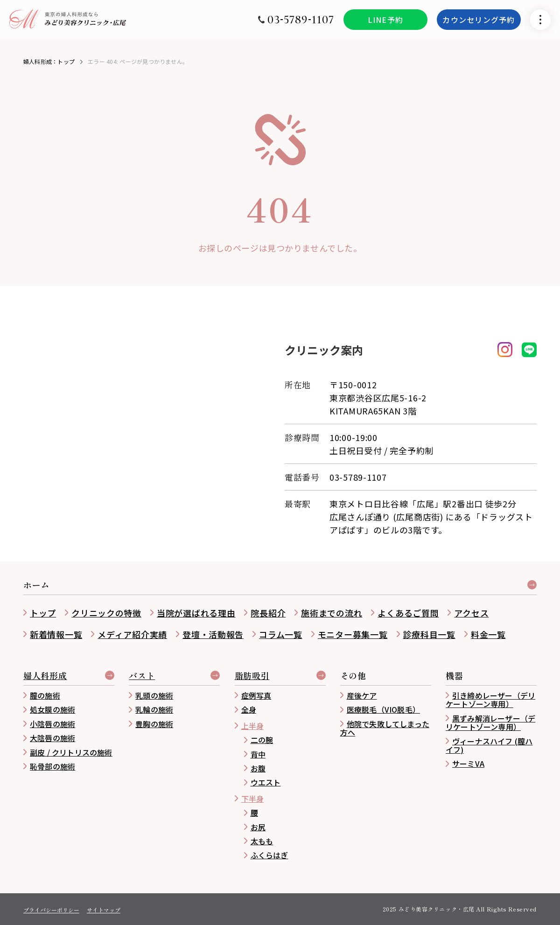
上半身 (253, 726)
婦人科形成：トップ (49, 61)
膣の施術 (45, 695)
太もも (262, 841)
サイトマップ (104, 910)
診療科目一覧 (429, 634)
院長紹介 (268, 613)
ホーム (36, 585)
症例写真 (256, 695)
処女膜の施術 (52, 709)
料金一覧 (488, 634)
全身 (249, 709)
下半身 (253, 799)
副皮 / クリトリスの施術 (71, 752)
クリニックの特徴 (106, 613)
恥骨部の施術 (52, 766)
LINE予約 (386, 24)
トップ (43, 613)
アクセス (471, 613)
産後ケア (362, 695)
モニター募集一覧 (353, 634)
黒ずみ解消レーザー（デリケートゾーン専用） (490, 722)
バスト (142, 676)
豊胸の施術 (154, 724)
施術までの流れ (332, 613)
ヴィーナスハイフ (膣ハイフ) (489, 745)
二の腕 (262, 740)
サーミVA (468, 764)
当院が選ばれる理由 (196, 613)
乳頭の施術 (154, 695)
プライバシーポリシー (51, 910)
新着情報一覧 (56, 634)
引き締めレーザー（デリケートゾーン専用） (490, 700)
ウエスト (266, 782)
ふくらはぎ (269, 855)
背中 (258, 754)
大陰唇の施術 (52, 738)
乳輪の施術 (154, 709)
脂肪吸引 (252, 676)
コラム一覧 (281, 634)
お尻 (258, 827)
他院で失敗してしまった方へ (385, 728)
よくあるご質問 (408, 613)
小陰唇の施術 (52, 724)
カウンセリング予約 (479, 24)
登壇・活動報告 (213, 634)
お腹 (258, 768)
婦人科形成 (45, 676)
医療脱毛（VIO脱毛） (383, 709)
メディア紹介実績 (132, 634)
